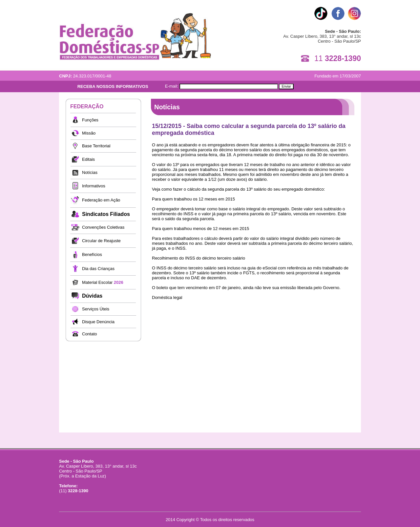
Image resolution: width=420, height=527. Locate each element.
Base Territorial (96, 146)
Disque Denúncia (98, 322)
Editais (88, 159)
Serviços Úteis (96, 309)
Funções (90, 120)
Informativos (94, 186)
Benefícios (92, 254)
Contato (90, 334)
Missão (89, 133)
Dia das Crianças (98, 269)
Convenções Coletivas (103, 227)
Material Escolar (103, 282)
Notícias (90, 172)
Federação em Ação (101, 200)
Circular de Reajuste (101, 241)
